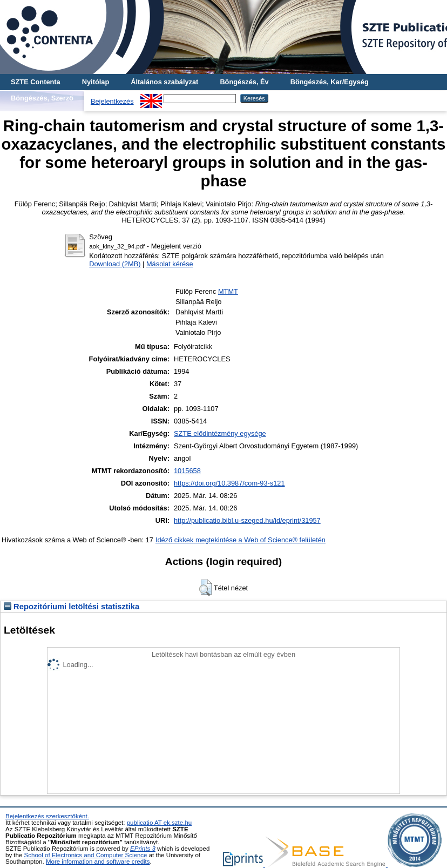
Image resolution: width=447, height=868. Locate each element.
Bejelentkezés (112, 101)
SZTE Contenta (36, 82)
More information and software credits (98, 862)
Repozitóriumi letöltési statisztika (72, 607)
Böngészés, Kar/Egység (330, 82)
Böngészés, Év (244, 82)
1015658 (187, 471)
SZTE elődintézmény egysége (220, 433)
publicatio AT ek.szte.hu (160, 823)
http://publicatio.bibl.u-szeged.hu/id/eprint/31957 (247, 520)
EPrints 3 (143, 849)
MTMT (228, 291)
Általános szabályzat (164, 82)
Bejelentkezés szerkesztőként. (47, 816)
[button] (205, 588)
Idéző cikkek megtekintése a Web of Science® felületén (241, 540)
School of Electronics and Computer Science (86, 855)
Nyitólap (96, 82)
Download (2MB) (115, 264)
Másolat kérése (170, 264)
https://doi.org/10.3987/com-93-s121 (229, 483)
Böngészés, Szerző (42, 98)
